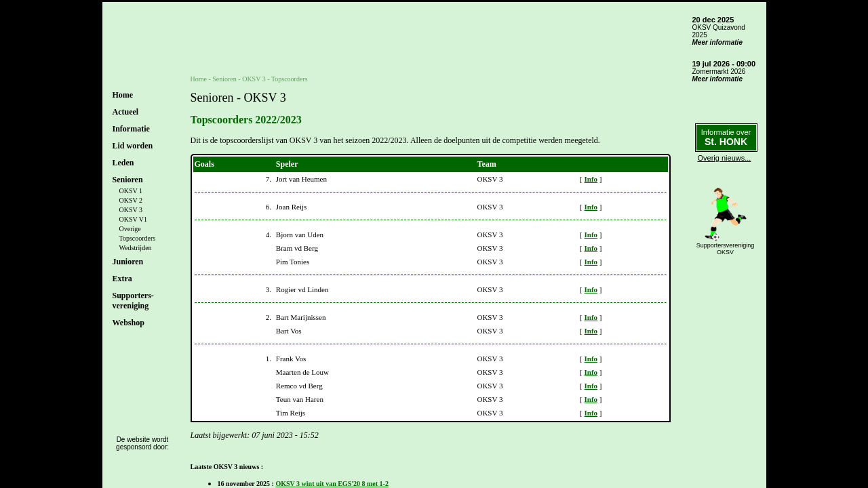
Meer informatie (717, 42)
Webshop (129, 323)
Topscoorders (138, 238)
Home (123, 95)
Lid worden (133, 146)
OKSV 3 (131, 210)
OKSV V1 (134, 219)
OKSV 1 (131, 191)
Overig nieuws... (725, 158)
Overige (130, 229)
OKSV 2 (131, 200)
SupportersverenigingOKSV (726, 249)
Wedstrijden (136, 248)
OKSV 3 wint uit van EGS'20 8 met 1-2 (332, 484)
